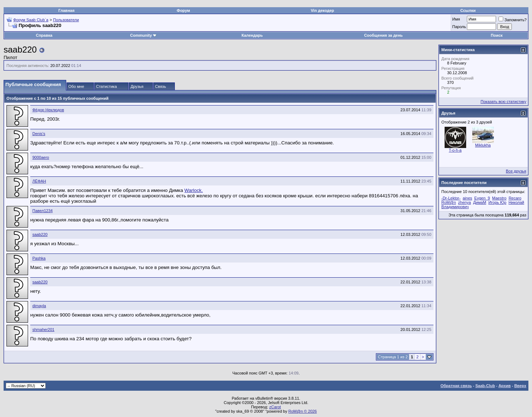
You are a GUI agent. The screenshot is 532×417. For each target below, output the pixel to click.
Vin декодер (322, 10)
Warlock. (194, 190)
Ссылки (468, 10)
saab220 (40, 234)
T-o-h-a (455, 150)
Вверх (520, 386)
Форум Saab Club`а (31, 20)
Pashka (39, 258)
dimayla (39, 306)
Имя (456, 19)
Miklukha (483, 145)
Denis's (39, 134)
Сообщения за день (383, 35)
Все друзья (516, 171)
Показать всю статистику (503, 102)
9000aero (41, 157)
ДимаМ (479, 202)
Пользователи (66, 20)
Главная (66, 10)
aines (467, 198)
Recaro (515, 198)
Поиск (497, 35)
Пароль (459, 27)
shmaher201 (43, 329)
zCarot (275, 407)
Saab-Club (485, 386)
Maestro (499, 198)
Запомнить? (513, 20)
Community (144, 35)
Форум (183, 10)
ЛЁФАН (39, 181)
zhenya (465, 202)
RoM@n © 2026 (303, 411)
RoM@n (449, 202)
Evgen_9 (482, 198)
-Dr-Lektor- (451, 198)
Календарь (252, 35)
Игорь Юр (497, 202)
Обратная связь (456, 386)
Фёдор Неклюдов (48, 110)
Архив (505, 386)
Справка (44, 35)
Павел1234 (42, 211)
